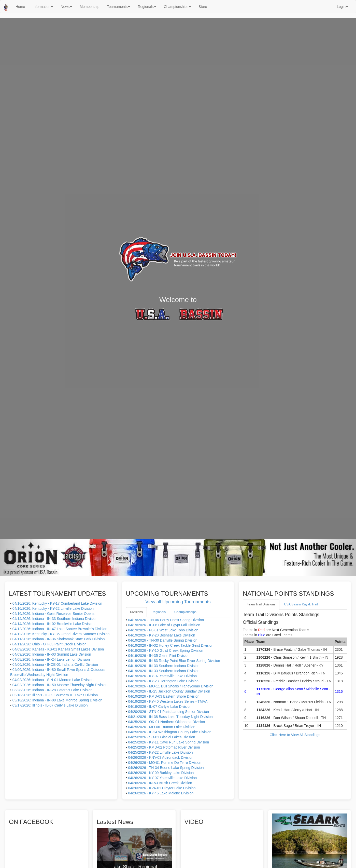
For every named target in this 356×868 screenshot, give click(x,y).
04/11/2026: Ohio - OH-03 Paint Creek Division (49, 644)
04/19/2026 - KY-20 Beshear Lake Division (161, 635)
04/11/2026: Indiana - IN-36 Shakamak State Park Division (59, 639)
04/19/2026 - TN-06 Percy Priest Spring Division (166, 620)
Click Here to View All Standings (295, 735)
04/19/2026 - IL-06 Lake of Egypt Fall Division (164, 625)
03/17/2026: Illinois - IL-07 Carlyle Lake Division (50, 705)
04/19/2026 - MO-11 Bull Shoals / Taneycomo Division (171, 686)
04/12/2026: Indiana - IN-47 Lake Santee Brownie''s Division (60, 629)
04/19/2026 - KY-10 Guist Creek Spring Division (166, 650)
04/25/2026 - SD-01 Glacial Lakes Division (161, 737)
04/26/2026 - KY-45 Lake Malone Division (161, 793)
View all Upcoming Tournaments (178, 602)
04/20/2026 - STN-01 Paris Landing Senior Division (168, 712)
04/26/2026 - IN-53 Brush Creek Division (160, 783)
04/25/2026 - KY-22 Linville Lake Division (160, 752)
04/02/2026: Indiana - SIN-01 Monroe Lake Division (53, 680)
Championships (177, 7)
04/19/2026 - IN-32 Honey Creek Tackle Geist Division (171, 645)
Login (343, 7)
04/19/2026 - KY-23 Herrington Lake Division (163, 681)
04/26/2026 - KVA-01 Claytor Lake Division (162, 788)
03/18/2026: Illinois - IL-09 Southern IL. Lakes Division (55, 695)
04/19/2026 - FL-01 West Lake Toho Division (163, 630)
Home (20, 7)
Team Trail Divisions (261, 604)
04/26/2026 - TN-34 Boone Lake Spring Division (166, 768)
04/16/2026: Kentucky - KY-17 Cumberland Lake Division (57, 603)
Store (203, 7)
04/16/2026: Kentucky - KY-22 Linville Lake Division (53, 608)
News (66, 7)
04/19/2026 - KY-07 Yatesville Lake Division (162, 676)
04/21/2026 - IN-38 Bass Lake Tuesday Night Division (170, 717)
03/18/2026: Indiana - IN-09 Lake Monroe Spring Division (57, 700)
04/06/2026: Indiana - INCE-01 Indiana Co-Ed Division (55, 664)
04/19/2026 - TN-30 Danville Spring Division (163, 640)
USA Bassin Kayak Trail (301, 604)
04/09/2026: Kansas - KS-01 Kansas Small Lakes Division (58, 649)
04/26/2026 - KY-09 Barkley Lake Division (161, 773)
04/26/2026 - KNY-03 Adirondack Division (161, 757)
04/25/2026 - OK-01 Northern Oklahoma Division (166, 722)
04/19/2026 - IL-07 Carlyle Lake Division (160, 707)
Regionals (147, 7)
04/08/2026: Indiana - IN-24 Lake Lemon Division (51, 659)
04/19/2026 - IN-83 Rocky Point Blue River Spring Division (174, 661)
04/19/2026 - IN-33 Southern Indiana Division (164, 666)
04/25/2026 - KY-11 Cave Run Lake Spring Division (168, 742)
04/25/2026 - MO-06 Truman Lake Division (162, 727)
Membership (89, 7)
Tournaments (118, 7)
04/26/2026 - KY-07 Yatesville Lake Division (162, 778)
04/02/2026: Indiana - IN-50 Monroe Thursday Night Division (60, 685)
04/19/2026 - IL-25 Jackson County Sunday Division (169, 691)
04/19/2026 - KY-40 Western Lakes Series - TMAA (168, 701)
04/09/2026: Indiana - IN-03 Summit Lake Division (52, 654)
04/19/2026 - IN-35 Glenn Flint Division (159, 656)
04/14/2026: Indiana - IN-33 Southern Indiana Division (55, 619)
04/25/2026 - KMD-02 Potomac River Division (164, 747)
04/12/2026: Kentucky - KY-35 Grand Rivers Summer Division (61, 634)
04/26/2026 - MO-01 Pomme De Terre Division (165, 763)
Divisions (136, 612)
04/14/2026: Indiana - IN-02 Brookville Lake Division (53, 624)
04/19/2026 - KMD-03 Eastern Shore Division (164, 696)
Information (43, 7)
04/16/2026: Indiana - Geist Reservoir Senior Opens (53, 614)
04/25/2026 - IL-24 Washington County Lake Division (170, 732)
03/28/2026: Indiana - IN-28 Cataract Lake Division (52, 690)
